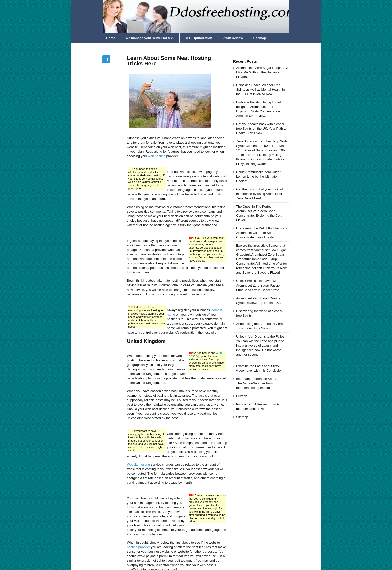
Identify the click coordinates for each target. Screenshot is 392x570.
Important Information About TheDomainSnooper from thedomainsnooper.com (256, 383)
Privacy (242, 396)
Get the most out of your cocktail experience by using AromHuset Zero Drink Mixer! (259, 194)
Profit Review (233, 38)
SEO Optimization (198, 38)
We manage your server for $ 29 (150, 38)
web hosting (157, 156)
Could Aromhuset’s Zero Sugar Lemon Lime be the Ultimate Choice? (258, 177)
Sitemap (260, 38)
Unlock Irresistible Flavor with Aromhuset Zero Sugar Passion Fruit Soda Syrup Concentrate (259, 285)
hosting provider (139, 547)
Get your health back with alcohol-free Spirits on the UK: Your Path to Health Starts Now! (261, 128)
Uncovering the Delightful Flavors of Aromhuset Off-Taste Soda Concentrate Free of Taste (262, 233)
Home (111, 38)
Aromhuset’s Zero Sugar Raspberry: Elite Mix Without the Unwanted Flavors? (262, 72)
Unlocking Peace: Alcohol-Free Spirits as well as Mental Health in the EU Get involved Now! (260, 89)
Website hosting (138, 465)
